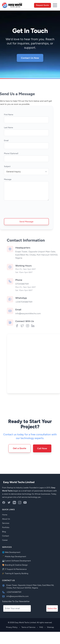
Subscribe (52, 608)
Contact (6, 536)
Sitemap (50, 627)
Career (5, 540)
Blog (4, 532)
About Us (6, 519)
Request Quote (43, 5)
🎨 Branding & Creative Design (15, 565)
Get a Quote (19, 448)
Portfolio (6, 527)
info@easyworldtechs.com (36, 313)
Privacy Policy (12, 627)
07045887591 (30, 284)
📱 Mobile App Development (14, 557)
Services (6, 523)
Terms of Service (28, 627)
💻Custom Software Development (16, 561)
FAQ (41, 627)
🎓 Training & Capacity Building (15, 573)
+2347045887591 (31, 302)
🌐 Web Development (11, 552)
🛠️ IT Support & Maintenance (14, 569)
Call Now (42, 448)
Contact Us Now (30, 58)
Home (5, 515)
